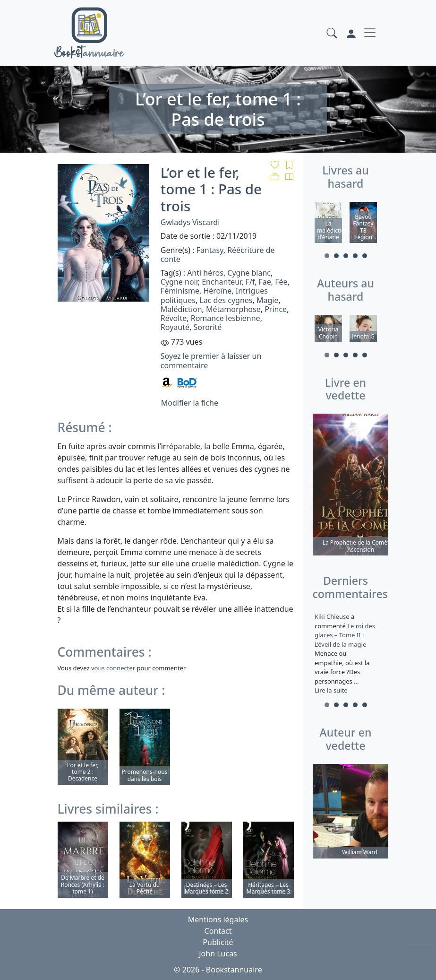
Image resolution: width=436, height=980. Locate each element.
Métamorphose (233, 309)
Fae (265, 282)
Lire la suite (331, 690)
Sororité (207, 327)
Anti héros (205, 273)
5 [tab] (365, 256)
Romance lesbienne (226, 318)
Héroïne (217, 291)
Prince (276, 309)
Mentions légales (218, 919)
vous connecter (113, 668)
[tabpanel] (328, 224)
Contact (218, 931)
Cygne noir (179, 282)
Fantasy (210, 250)
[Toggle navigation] (370, 33)
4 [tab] (355, 256)
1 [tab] (327, 256)
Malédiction (181, 309)
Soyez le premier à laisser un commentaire (211, 360)
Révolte (174, 318)
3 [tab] (346, 256)
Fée (281, 282)
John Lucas (218, 954)
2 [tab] (336, 256)
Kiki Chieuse (333, 616)
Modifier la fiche (190, 403)
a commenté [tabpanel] (346, 653)
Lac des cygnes (226, 300)
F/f (250, 282)
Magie (267, 300)
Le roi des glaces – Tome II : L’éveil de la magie (345, 635)
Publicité (218, 942)
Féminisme (180, 291)
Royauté (175, 327)
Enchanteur (222, 282)
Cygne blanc (249, 273)
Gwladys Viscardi (190, 222)
